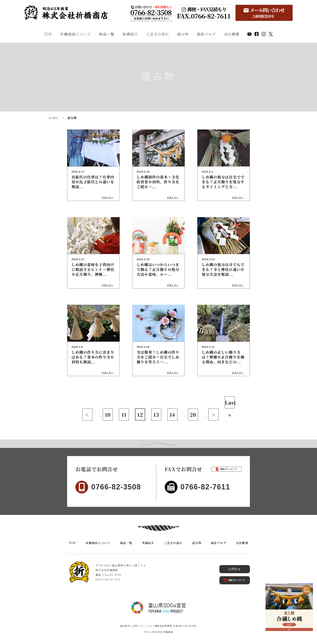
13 (156, 415)
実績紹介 (130, 34)
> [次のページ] (213, 415)
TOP (48, 34)
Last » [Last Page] (230, 404)
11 (124, 415)
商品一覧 (107, 34)
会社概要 (232, 34)
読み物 (183, 34)
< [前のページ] (87, 415)
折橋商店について (76, 34)
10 (108, 415)
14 (172, 415)
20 (193, 415)
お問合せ (235, 569)
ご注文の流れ (157, 34)
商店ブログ (206, 34)
